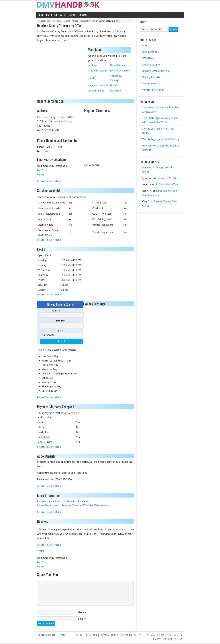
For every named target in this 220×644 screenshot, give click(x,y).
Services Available (120, 71)
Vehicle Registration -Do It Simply (161, 139)
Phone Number (118, 65)
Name (81, 613)
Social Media (129, 635)
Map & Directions (98, 71)
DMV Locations (64, 21)
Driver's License (151, 65)
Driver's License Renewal (156, 71)
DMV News (148, 58)
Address (93, 65)
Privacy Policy (109, 635)
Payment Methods (98, 85)
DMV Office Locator (56, 15)
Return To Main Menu (49, 181)
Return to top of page (52, 635)
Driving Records (151, 77)
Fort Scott (84, 21)
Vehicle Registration (153, 90)
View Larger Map (91, 165)
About (73, 15)
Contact (83, 15)
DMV (145, 46)
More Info (115, 91)
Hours (92, 78)
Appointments (96, 91)
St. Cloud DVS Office (167, 184)
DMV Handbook (110, 6)
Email (81, 619)
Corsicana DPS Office (167, 178)
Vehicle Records (151, 84)
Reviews (114, 85)
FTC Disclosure (173, 639)
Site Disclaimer (149, 635)
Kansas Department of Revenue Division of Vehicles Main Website (73, 505)
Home (40, 15)
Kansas (75, 21)
